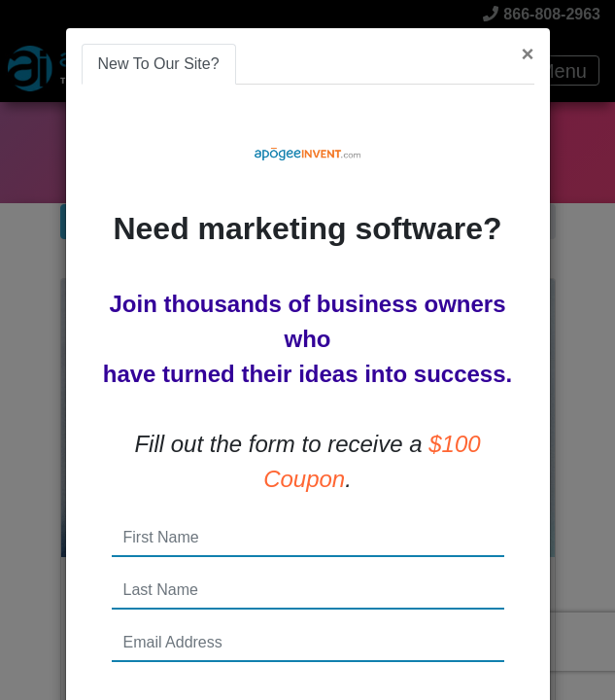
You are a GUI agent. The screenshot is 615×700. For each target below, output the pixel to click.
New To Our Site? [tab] (159, 64)
